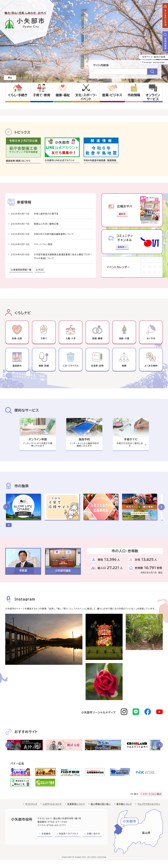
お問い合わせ (93, 834)
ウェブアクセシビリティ (149, 804)
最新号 (122, 214)
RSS (41, 270)
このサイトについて (52, 804)
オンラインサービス (153, 97)
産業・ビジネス (112, 95)
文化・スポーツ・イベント (86, 97)
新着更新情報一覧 (22, 270)
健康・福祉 (63, 95)
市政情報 (134, 95)
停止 (10, 78)
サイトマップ (31, 804)
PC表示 (134, 794)
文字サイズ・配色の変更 (154, 57)
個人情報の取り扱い (101, 804)
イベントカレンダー (118, 267)
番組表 (122, 247)
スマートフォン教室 (43, 244)
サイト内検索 (101, 65)
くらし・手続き (18, 95)
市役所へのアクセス (69, 834)
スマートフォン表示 (152, 794)
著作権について (124, 804)
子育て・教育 (42, 95)
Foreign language (153, 62)
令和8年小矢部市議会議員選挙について (54, 234)
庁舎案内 (46, 834)
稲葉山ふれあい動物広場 (46, 224)
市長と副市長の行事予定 (46, 214)
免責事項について (76, 804)
